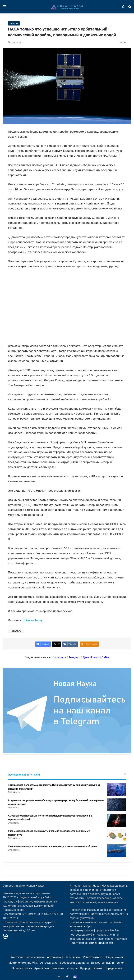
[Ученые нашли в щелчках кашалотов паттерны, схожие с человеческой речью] (117, 851)
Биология (58, 968)
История (72, 968)
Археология (42, 968)
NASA (17, 631)
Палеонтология (22, 968)
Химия (98, 968)
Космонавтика (35, 957)
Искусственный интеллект (108, 963)
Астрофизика (49, 963)
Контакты (17, 957)
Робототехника (93, 957)
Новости (14, 23)
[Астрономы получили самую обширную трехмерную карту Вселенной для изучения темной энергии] (117, 805)
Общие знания (114, 957)
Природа (86, 968)
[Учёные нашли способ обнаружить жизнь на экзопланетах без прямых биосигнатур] (117, 836)
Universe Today (33, 620)
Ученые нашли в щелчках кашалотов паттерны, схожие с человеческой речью (53, 846)
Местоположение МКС (23, 963)
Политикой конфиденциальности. (92, 943)
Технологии (73, 957)
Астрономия (55, 957)
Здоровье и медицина (74, 963)
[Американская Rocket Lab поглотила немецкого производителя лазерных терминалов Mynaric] (117, 820)
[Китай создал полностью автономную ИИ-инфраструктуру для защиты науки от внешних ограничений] (117, 790)
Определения (113, 968)
